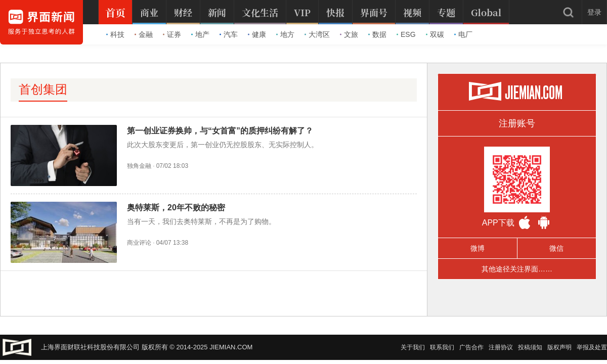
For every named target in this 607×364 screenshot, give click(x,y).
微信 (556, 248)
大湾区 (317, 34)
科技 (115, 34)
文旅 (349, 34)
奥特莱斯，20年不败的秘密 (176, 208)
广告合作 (471, 347)
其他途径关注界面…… (517, 269)
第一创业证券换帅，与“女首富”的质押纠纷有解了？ (220, 131)
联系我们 (442, 347)
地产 (200, 34)
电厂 (463, 34)
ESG (406, 34)
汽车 (229, 34)
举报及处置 (592, 347)
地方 (285, 34)
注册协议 (501, 347)
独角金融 (139, 166)
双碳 (435, 34)
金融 (144, 34)
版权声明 (559, 347)
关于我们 (413, 347)
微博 (478, 248)
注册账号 (517, 123)
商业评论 (139, 243)
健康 (257, 34)
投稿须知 (530, 347)
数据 (377, 34)
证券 (172, 34)
